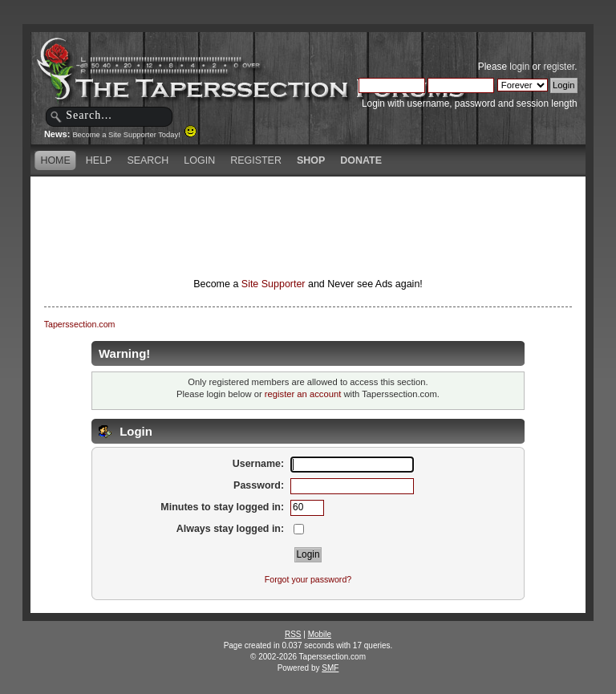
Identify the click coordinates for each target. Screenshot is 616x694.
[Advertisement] (308, 205)
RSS (293, 634)
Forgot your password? (308, 579)
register (559, 67)
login (519, 67)
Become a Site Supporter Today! (134, 135)
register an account (303, 394)
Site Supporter (274, 284)
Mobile (320, 634)
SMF (330, 668)
